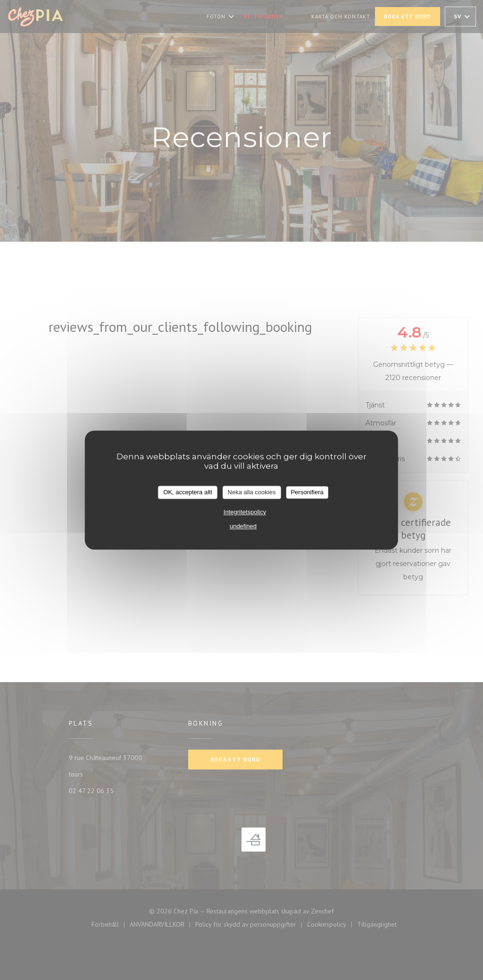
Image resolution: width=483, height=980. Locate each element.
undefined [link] (243, 526)
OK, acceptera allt (187, 492)
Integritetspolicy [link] (245, 512)
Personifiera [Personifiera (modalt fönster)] (307, 492)
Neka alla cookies (252, 492)
